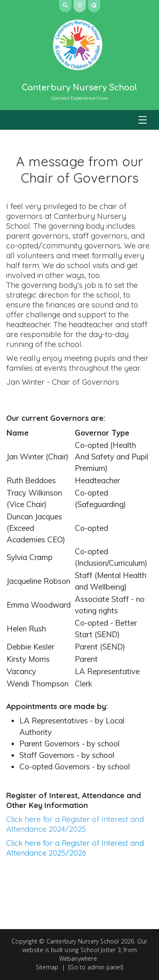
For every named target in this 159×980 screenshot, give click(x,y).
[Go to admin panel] (96, 967)
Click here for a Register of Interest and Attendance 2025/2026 (75, 848)
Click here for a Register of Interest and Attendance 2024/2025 (75, 824)
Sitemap (47, 967)
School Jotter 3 (101, 950)
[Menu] (79, 120)
